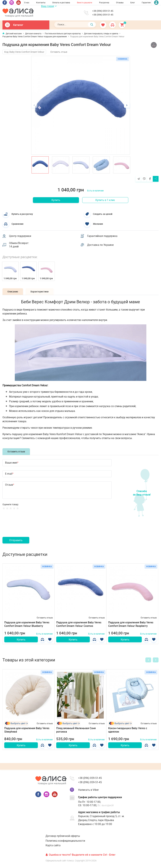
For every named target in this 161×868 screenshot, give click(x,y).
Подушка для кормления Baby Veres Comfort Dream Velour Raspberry (131, 624)
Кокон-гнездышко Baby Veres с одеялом (128, 730)
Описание (13, 292)
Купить (56, 200)
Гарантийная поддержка (102, 236)
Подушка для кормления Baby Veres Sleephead (27, 730)
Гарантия (146, 2)
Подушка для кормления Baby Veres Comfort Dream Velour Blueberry (27, 624)
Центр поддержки (20, 236)
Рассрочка (104, 2)
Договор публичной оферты (63, 836)
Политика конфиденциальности (65, 841)
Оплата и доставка (61, 2)
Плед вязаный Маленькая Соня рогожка (76, 730)
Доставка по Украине (100, 245)
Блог (133, 2)
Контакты (41, 2)
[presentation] (27, 527)
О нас (27, 2)
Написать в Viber (88, 790)
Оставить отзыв (59, 52)
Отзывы (120, 2)
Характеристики (39, 292)
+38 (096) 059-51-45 (103, 11)
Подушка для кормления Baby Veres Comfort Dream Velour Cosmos (79, 624)
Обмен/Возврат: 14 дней (19, 245)
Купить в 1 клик (105, 200)
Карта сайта (53, 845)
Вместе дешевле (85, 2)
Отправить (16, 540)
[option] (81, 105)
